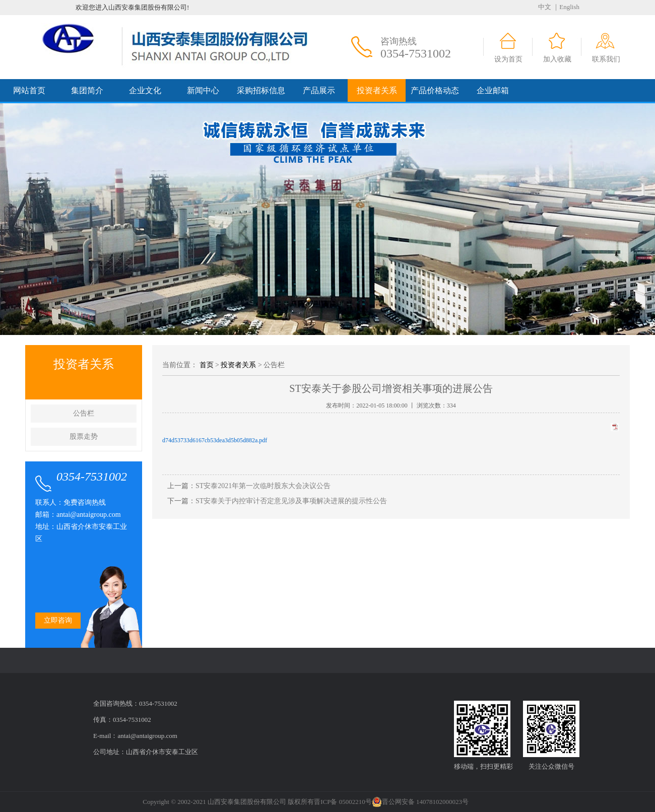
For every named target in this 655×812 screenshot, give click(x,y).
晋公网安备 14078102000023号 (420, 802)
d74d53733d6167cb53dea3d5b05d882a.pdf (215, 440)
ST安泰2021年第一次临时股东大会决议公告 (263, 486)
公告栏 (84, 413)
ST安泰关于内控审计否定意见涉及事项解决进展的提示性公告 (291, 501)
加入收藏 (557, 59)
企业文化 (145, 90)
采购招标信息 (261, 90)
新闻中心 (203, 90)
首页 (207, 365)
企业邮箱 (493, 90)
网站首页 (29, 90)
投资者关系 (377, 90)
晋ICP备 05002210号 (343, 802)
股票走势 (84, 436)
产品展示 (319, 90)
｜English (566, 7)
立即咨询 (58, 620)
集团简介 (87, 90)
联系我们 (606, 59)
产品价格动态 (435, 90)
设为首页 (508, 59)
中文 (545, 7)
